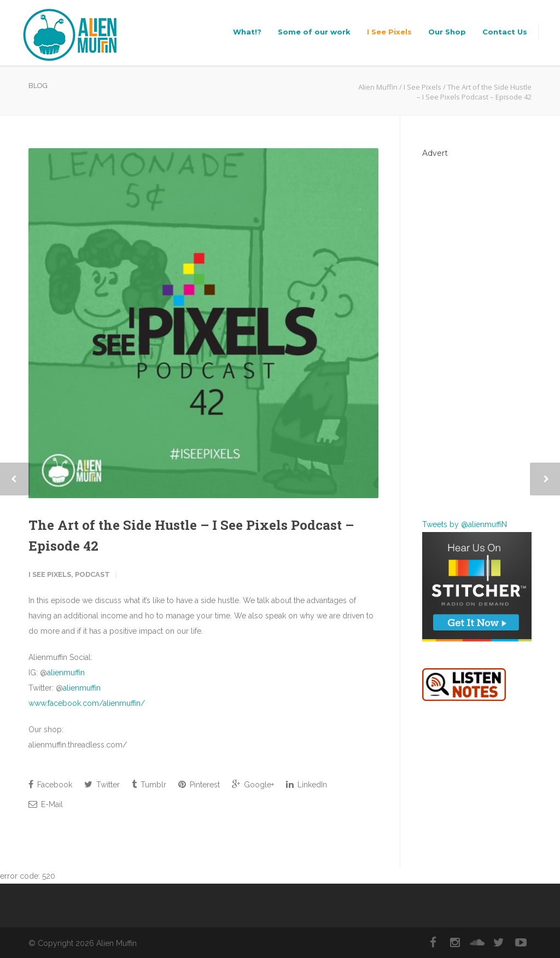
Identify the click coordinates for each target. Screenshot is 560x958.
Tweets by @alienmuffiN (465, 524)
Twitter (102, 784)
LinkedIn (307, 784)
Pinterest (199, 784)
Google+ (253, 784)
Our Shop (447, 32)
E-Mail (46, 804)
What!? (247, 32)
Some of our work (314, 32)
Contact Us (505, 32)
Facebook (50, 784)
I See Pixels (389, 32)
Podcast (92, 574)
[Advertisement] (477, 331)
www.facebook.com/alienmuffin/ (87, 703)
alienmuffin (66, 673)
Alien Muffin (378, 87)
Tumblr (149, 784)
